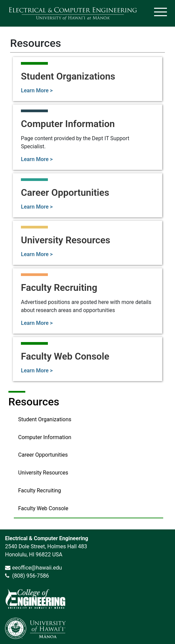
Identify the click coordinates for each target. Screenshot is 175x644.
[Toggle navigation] (161, 13)
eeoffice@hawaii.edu (37, 568)
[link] (35, 599)
